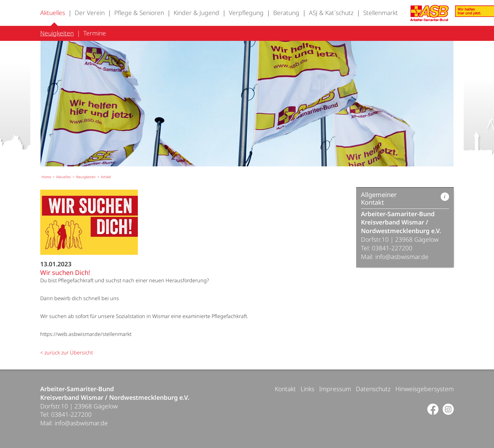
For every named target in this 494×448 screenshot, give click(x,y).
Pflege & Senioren (139, 13)
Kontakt (285, 389)
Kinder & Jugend (196, 13)
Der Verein (90, 13)
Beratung (286, 13)
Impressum (335, 389)
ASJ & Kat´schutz (331, 13)
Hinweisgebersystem (425, 389)
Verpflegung (246, 13)
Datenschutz (373, 389)
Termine (95, 33)
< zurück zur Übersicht (67, 353)
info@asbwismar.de (402, 257)
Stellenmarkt (381, 13)
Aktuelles (53, 13)
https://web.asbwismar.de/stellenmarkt (86, 334)
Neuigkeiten (57, 33)
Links (307, 389)
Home (46, 177)
